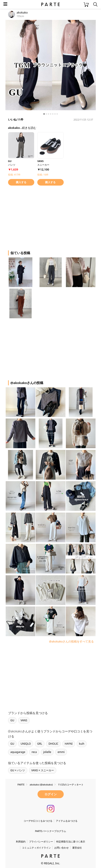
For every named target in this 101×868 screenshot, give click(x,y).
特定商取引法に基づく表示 (71, 841)
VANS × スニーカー (43, 770)
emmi (61, 752)
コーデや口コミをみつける (38, 821)
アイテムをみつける (67, 821)
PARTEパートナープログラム (50, 831)
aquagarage (18, 752)
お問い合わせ (62, 848)
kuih (82, 744)
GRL (40, 744)
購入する (21, 182)
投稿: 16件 (43, 175)
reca (34, 752)
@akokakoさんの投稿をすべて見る (72, 641)
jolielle (47, 752)
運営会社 (77, 848)
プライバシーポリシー (41, 841)
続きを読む (29, 128)
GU (12, 720)
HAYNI (69, 744)
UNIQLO (26, 744)
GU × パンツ (18, 770)
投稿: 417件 (14, 175)
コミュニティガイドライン (36, 848)
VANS (24, 720)
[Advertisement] (40, 217)
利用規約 (21, 841)
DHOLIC (53, 744)
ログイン (51, 794)
